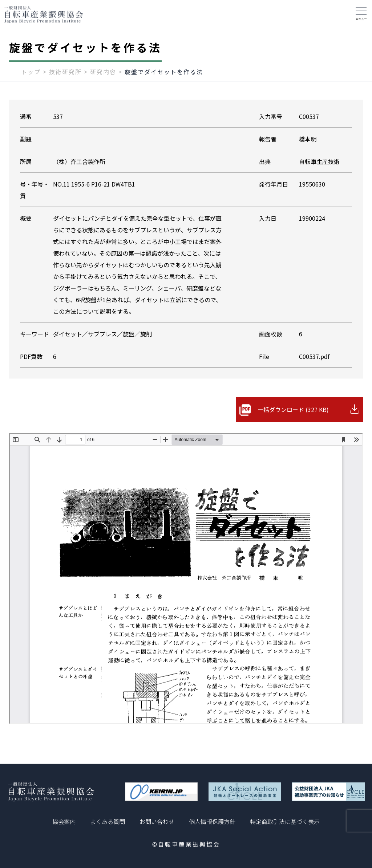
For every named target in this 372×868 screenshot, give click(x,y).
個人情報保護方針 (212, 821)
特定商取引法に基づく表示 (285, 821)
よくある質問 (108, 821)
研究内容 (103, 72)
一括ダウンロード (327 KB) (293, 409)
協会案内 (64, 821)
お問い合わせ (157, 821)
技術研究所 (65, 72)
